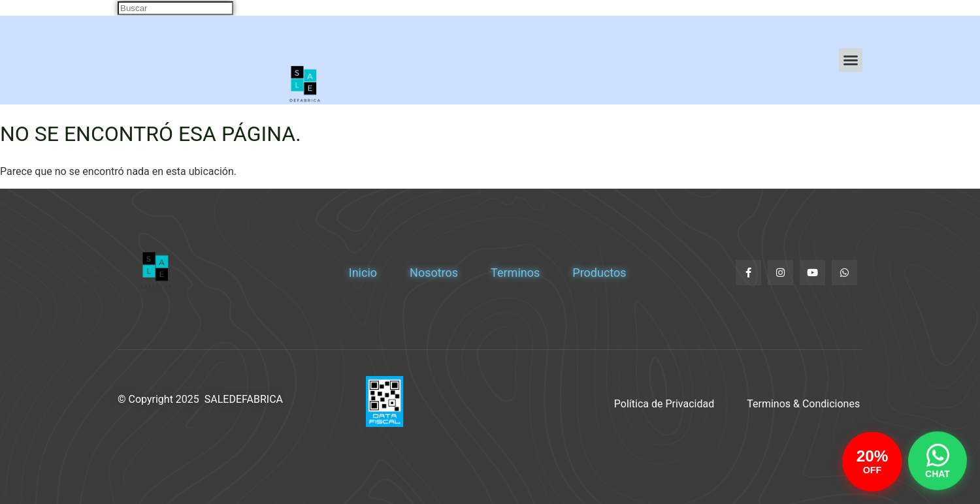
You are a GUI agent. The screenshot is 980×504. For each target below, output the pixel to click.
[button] (851, 60)
